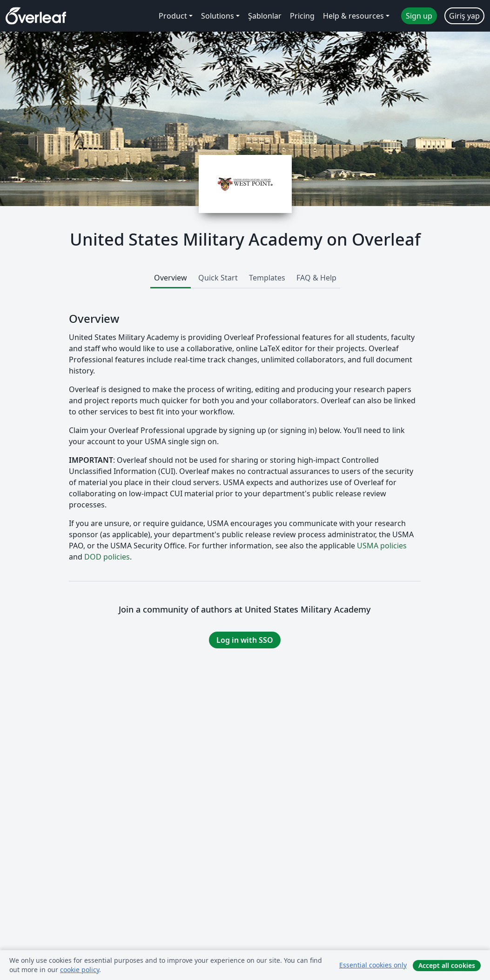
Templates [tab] (267, 278)
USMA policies (382, 546)
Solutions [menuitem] (218, 16)
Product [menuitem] (173, 16)
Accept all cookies (447, 965)
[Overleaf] (36, 16)
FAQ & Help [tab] (316, 278)
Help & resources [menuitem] (353, 16)
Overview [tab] (171, 278)
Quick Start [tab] (218, 278)
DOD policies (107, 557)
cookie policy (80, 970)
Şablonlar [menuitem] (265, 16)
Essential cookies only (373, 965)
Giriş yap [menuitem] (464, 16)
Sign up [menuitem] (419, 16)
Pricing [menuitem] (302, 16)
